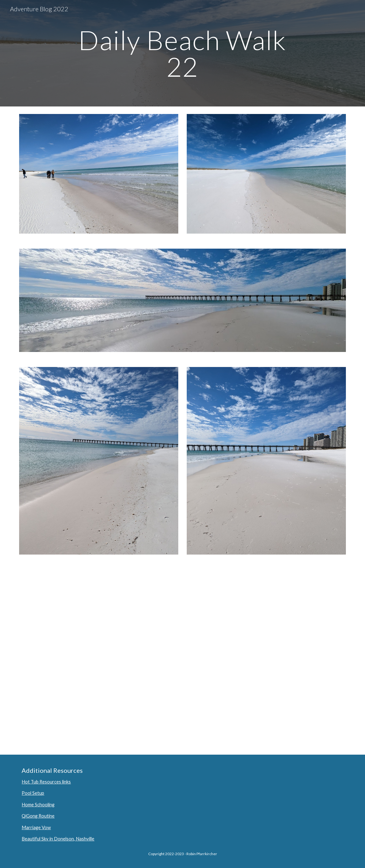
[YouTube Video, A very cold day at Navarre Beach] (182, 658)
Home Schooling (38, 805)
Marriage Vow (36, 827)
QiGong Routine (38, 816)
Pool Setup (33, 793)
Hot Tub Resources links (46, 782)
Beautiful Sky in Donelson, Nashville (58, 839)
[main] (183, 53)
